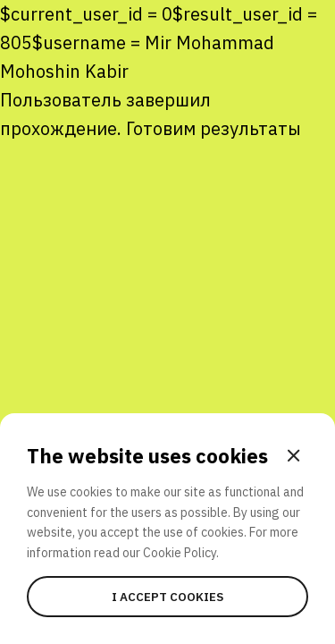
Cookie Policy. (181, 553)
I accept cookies (167, 597)
